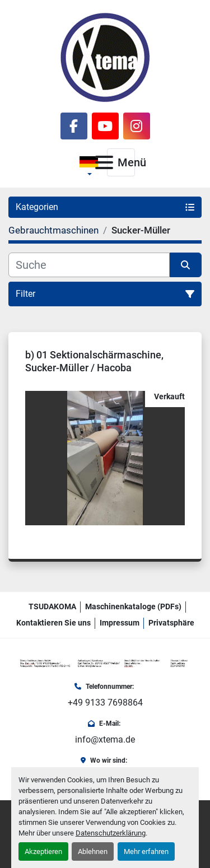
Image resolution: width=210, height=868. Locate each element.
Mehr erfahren (146, 851)
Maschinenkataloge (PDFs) (133, 606)
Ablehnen (93, 851)
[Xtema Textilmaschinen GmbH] (105, 663)
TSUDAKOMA (52, 606)
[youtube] (105, 126)
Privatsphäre (171, 623)
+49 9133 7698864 (105, 703)
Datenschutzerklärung (111, 833)
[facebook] (74, 126)
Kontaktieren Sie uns (53, 623)
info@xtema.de (105, 739)
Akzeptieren (43, 851)
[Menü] (104, 162)
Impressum (120, 623)
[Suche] (89, 265)
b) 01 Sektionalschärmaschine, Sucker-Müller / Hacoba (94, 361)
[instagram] (137, 126)
